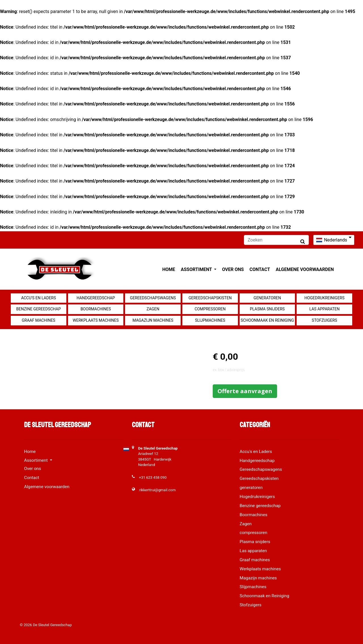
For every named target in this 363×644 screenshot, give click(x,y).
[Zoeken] (276, 240)
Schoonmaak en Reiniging (267, 320)
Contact (260, 269)
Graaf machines (39, 320)
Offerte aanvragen (245, 391)
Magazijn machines (153, 320)
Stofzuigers (324, 320)
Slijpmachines (210, 320)
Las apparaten (325, 309)
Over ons (233, 269)
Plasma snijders (267, 309)
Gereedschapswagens (153, 298)
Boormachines (96, 309)
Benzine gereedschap (38, 309)
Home (169, 269)
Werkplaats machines (96, 320)
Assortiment (197, 269)
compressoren (210, 309)
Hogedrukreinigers (324, 298)
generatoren (267, 298)
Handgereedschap (96, 298)
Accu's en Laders (38, 298)
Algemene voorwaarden (305, 269)
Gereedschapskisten (210, 298)
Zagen (153, 309)
